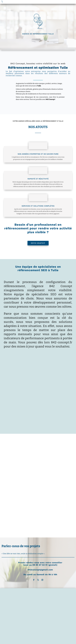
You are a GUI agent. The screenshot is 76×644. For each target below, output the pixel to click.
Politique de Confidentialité (39, 573)
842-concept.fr (62, 342)
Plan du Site (54, 573)
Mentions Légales (22, 573)
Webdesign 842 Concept (52, 575)
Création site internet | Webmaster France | (28, 575)
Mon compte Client (37, 578)
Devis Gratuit (38, 243)
